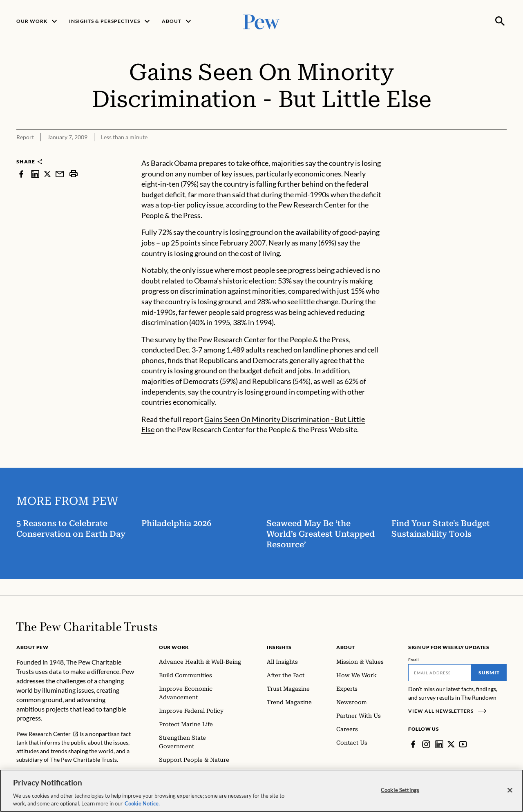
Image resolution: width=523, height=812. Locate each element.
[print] (74, 174)
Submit (489, 673)
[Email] (440, 673)
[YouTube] (463, 744)
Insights (279, 647)
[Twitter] (451, 744)
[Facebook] (413, 744)
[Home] (87, 627)
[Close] (510, 791)
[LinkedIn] (439, 744)
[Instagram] (426, 744)
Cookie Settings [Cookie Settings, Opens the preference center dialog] (400, 791)
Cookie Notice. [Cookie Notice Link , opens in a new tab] (142, 805)
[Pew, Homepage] (261, 21)
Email (414, 660)
